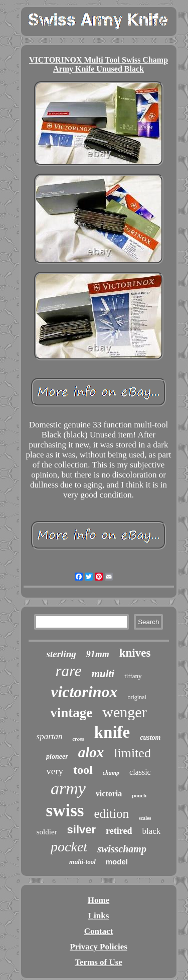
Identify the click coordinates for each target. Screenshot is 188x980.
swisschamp (122, 849)
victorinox (84, 692)
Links (99, 916)
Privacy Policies (99, 947)
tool (83, 770)
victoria (109, 794)
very (55, 771)
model (117, 862)
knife (112, 732)
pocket (69, 847)
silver (82, 830)
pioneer (57, 757)
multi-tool (82, 862)
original (137, 697)
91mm (98, 654)
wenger (124, 712)
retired (119, 831)
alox (91, 752)
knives (135, 653)
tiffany (133, 676)
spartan (50, 737)
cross (78, 739)
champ (111, 773)
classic (140, 772)
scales (145, 818)
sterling (61, 654)
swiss (65, 811)
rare (68, 671)
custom (150, 738)
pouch (139, 795)
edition (111, 814)
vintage (71, 713)
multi (103, 674)
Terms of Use (99, 962)
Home (99, 900)
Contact (99, 931)
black (151, 831)
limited (132, 753)
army (68, 789)
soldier (47, 832)
